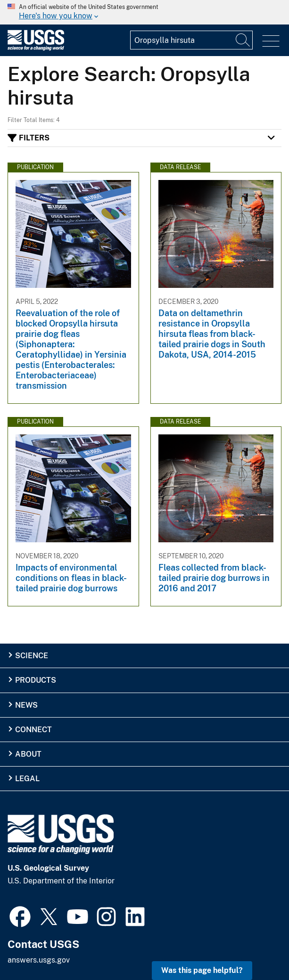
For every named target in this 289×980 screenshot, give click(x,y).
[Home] (36, 48)
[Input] (191, 40)
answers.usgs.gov (39, 960)
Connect (33, 730)
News (26, 705)
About (28, 754)
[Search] (243, 40)
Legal (27, 779)
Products (36, 680)
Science (32, 656)
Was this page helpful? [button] (202, 970)
